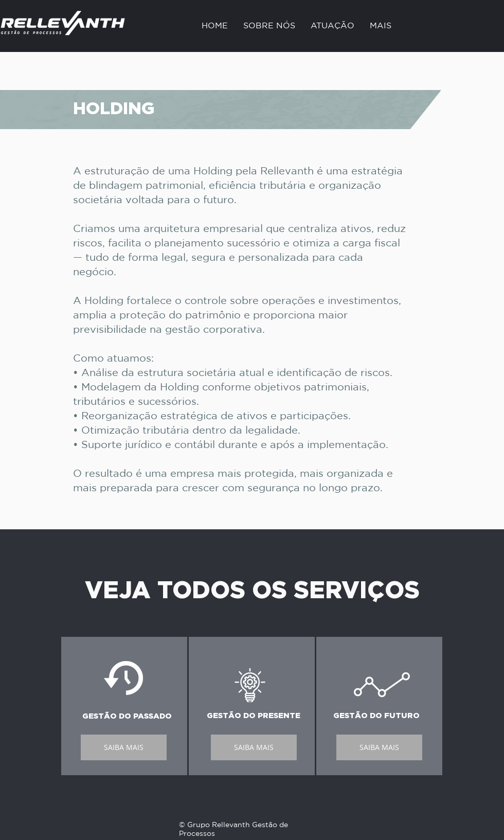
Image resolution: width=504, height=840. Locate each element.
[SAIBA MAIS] (124, 747)
